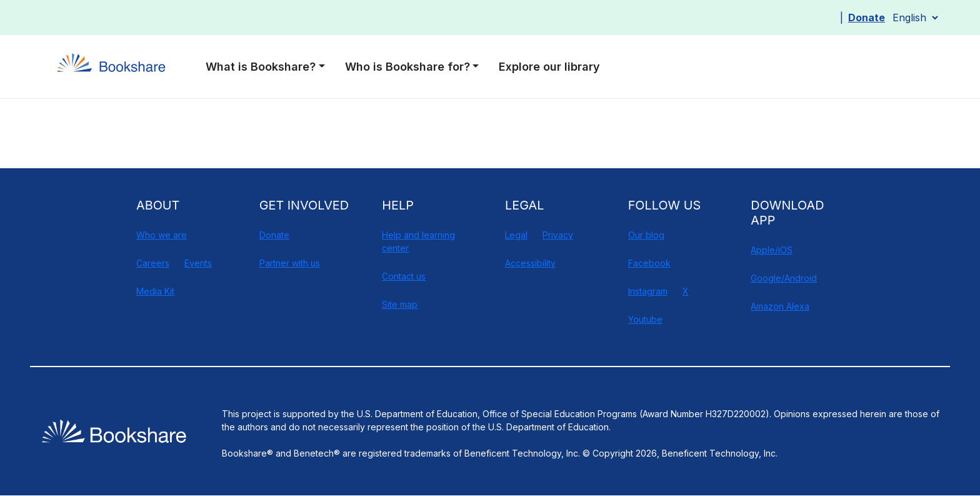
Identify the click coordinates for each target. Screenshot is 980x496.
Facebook (649, 263)
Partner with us (290, 263)
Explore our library (549, 67)
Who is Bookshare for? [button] (407, 67)
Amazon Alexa (780, 306)
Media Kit (155, 291)
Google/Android (784, 278)
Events (198, 263)
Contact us (404, 276)
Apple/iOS (772, 250)
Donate (867, 18)
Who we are (162, 235)
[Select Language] (915, 18)
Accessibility (530, 263)
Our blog (646, 235)
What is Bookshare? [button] (261, 67)
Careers (153, 263)
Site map (400, 304)
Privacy (558, 235)
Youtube (645, 319)
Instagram (648, 291)
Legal (516, 235)
